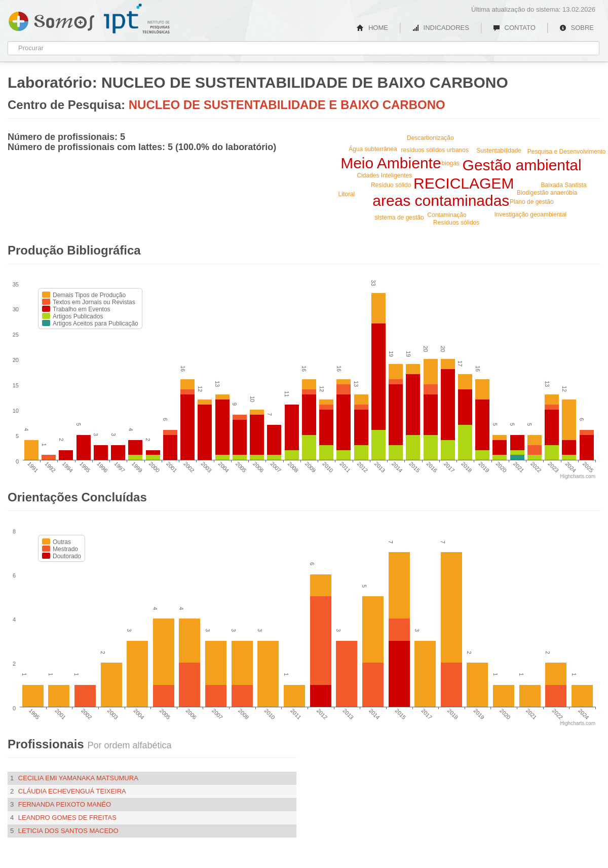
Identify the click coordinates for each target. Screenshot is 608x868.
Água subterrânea (373, 149)
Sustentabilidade (499, 151)
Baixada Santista (564, 185)
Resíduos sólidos (456, 223)
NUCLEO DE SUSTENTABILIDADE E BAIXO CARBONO (287, 105)
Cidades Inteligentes (384, 175)
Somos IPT (51, 19)
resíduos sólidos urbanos (435, 150)
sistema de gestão (399, 218)
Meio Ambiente (391, 163)
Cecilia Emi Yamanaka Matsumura (78, 778)
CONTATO (514, 28)
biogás (450, 163)
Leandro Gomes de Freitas (67, 818)
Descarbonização (430, 138)
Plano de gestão (532, 202)
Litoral (347, 194)
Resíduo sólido (391, 185)
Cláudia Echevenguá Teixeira (72, 791)
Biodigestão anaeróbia (547, 193)
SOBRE (577, 28)
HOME (372, 28)
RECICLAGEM (464, 183)
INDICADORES (441, 28)
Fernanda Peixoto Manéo (65, 804)
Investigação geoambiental (531, 214)
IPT (137, 19)
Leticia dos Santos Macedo (68, 831)
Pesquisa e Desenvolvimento (567, 152)
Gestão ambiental (522, 165)
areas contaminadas (441, 201)
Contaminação (447, 215)
